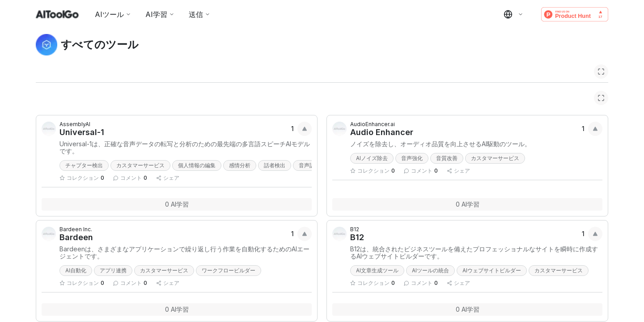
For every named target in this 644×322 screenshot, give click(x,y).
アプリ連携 (113, 270)
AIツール (113, 14)
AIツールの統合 (430, 270)
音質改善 (447, 158)
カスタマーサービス (140, 165)
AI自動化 (76, 270)
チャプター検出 (84, 165)
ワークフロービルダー (229, 270)
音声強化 (412, 158)
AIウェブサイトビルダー (492, 270)
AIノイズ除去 (372, 158)
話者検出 (275, 165)
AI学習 (160, 14)
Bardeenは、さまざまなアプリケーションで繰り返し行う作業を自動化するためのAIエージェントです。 (184, 253)
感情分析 (240, 165)
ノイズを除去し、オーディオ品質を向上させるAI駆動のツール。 (441, 144)
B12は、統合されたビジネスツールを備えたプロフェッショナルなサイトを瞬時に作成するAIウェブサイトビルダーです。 (474, 253)
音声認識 (309, 165)
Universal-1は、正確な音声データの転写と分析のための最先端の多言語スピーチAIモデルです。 (185, 148)
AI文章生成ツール (377, 270)
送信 (199, 14)
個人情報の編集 (197, 165)
